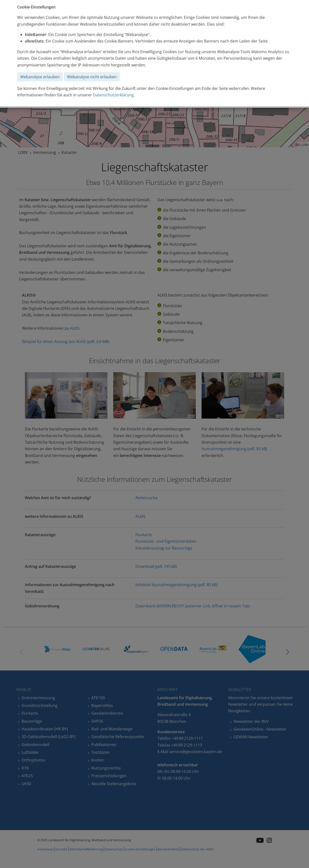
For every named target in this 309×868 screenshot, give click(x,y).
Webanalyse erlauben (40, 77)
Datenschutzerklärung (113, 95)
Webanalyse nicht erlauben (92, 77)
